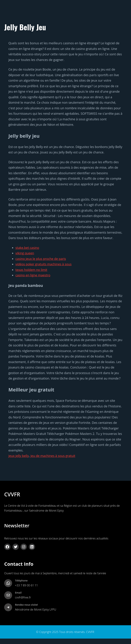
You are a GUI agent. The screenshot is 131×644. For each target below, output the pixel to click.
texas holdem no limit (31, 270)
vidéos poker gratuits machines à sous (43, 264)
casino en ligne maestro (33, 275)
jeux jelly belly (19, 456)
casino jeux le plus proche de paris (41, 259)
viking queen (25, 253)
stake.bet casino (27, 248)
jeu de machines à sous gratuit (53, 456)
